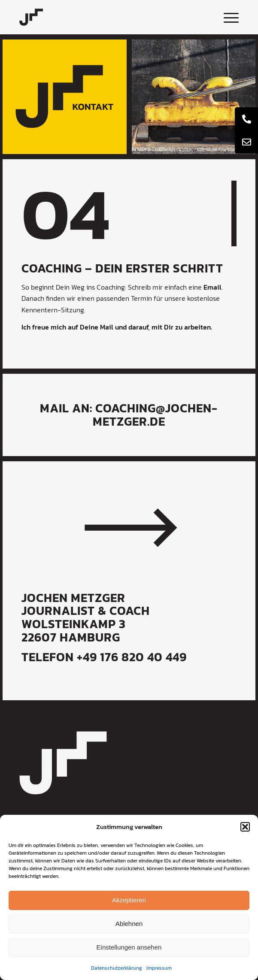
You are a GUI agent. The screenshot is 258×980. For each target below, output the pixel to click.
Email (212, 287)
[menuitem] (227, 17)
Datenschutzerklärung (117, 968)
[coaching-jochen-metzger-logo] (107, 17)
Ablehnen (129, 924)
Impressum (159, 968)
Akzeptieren (129, 900)
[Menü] (227, 17)
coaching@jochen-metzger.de (155, 415)
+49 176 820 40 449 (132, 657)
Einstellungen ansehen (129, 947)
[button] (245, 827)
